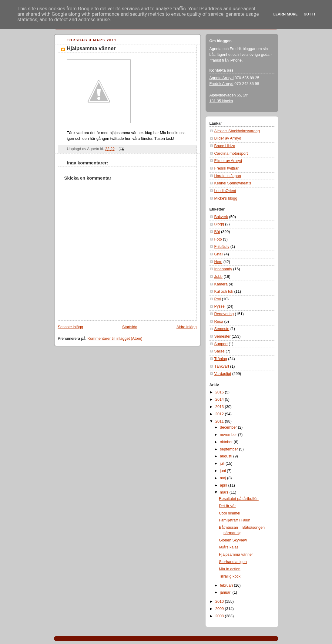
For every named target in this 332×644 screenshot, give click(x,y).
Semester (223, 336)
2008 (220, 616)
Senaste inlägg (70, 327)
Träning (221, 359)
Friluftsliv (222, 247)
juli (223, 464)
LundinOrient (225, 191)
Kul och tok (224, 292)
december (229, 427)
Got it (310, 14)
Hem (218, 262)
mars (225, 492)
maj (223, 478)
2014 (220, 400)
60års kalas (229, 547)
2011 (220, 421)
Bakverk (221, 217)
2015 (220, 392)
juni (223, 471)
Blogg (219, 224)
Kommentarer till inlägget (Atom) (115, 339)
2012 (220, 414)
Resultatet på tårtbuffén (239, 499)
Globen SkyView (233, 540)
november (229, 435)
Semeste (222, 329)
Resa (219, 322)
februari (227, 585)
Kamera (221, 284)
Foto (218, 239)
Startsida (130, 327)
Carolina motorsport (231, 153)
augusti (226, 456)
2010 (220, 602)
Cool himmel (230, 513)
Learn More (286, 14)
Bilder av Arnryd (228, 138)
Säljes (220, 351)
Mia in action (230, 569)
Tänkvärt (222, 366)
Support (221, 344)
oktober (227, 442)
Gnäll (219, 254)
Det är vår (227, 506)
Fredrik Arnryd (221, 84)
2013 (220, 407)
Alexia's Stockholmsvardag (237, 131)
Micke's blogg (226, 198)
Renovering (224, 314)
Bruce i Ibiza (225, 146)
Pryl (218, 299)
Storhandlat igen (233, 562)
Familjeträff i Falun (235, 520)
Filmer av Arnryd (228, 161)
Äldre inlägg (187, 327)
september (229, 449)
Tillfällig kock (230, 576)
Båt (217, 232)
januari (226, 592)
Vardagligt (223, 374)
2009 (220, 609)
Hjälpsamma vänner (91, 48)
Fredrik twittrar (227, 168)
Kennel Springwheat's (233, 183)
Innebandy (223, 269)
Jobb (218, 277)
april (224, 485)
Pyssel (220, 306)
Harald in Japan (228, 176)
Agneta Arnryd (222, 78)
